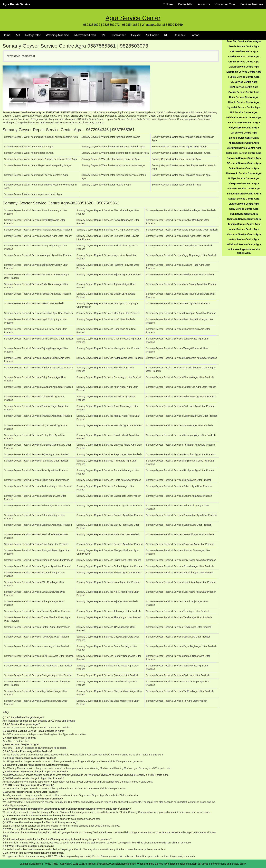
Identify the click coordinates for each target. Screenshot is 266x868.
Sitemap (24, 864)
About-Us (204, 4)
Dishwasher (118, 35)
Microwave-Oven (85, 35)
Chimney (179, 35)
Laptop (195, 35)
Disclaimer (36, 864)
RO (166, 35)
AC (18, 35)
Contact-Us (185, 4)
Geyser (136, 35)
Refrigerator (33, 35)
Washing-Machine (57, 35)
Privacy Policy (51, 864)
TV (103, 35)
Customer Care (225, 4)
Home (7, 35)
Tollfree (168, 4)
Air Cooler (152, 35)
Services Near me (252, 4)
